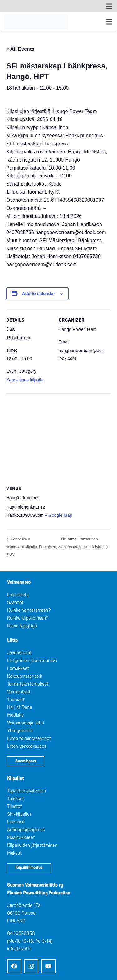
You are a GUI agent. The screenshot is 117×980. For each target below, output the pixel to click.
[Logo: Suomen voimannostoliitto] (36, 22)
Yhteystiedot (20, 731)
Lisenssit (16, 822)
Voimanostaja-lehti (26, 723)
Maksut (14, 853)
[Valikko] (109, 22)
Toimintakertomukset (28, 684)
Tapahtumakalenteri (27, 791)
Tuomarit (16, 700)
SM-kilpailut (19, 814)
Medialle (16, 715)
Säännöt (15, 603)
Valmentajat (19, 692)
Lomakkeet (18, 669)
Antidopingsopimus (26, 830)
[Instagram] (31, 966)
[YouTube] (49, 966)
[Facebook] (14, 966)
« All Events (20, 49)
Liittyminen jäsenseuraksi (32, 661)
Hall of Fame (20, 707)
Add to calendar (39, 294)
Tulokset (16, 799)
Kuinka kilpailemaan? (28, 618)
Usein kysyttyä (22, 626)
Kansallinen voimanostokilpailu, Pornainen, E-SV (32, 547)
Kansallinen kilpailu (25, 380)
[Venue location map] (58, 438)
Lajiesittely (18, 595)
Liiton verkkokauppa (27, 746)
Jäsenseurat (19, 653)
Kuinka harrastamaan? (29, 610)
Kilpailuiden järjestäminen (32, 845)
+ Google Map (58, 515)
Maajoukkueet (21, 838)
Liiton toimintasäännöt (29, 739)
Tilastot (15, 806)
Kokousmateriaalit (25, 676)
